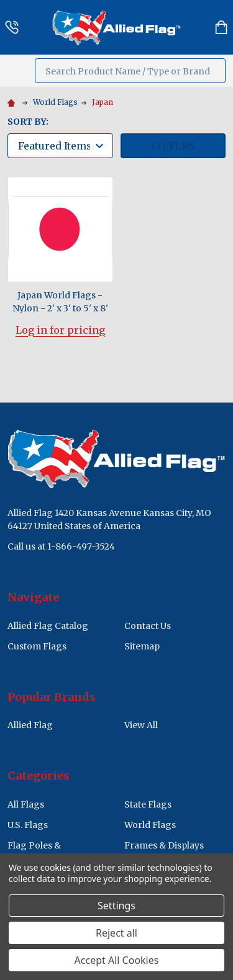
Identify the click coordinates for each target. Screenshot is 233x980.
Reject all (116, 933)
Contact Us (148, 626)
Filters (173, 146)
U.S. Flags (28, 825)
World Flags (150, 825)
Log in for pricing (60, 330)
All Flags (26, 804)
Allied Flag (30, 725)
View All (141, 725)
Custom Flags (37, 646)
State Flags (148, 804)
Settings (116, 906)
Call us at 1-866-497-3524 (61, 546)
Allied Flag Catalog (48, 626)
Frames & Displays (164, 845)
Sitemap (142, 646)
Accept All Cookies (117, 960)
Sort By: (28, 122)
